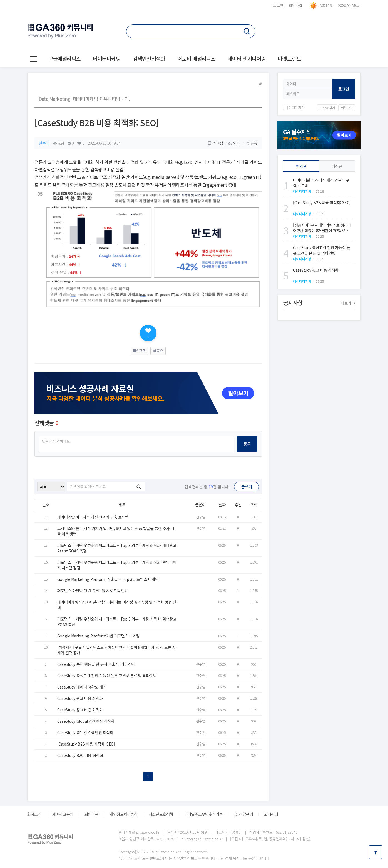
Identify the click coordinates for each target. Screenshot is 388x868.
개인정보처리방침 (124, 814)
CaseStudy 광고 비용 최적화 (80, 698)
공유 (252, 143)
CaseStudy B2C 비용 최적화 (80, 755)
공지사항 (319, 303)
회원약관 (91, 814)
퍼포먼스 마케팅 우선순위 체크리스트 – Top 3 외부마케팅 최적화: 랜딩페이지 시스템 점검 (117, 565)
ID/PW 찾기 (327, 108)
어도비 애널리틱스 (196, 58)
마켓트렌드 (289, 58)
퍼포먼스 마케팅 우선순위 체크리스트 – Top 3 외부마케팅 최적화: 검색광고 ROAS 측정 (117, 622)
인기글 (301, 166)
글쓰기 (247, 487)
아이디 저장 (294, 107)
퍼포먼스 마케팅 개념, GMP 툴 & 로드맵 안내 (93, 591)
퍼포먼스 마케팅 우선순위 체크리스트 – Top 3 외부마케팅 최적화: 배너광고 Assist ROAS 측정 (117, 548)
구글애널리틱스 (64, 58)
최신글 (337, 166)
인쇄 (234, 143)
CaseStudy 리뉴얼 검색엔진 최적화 (85, 732)
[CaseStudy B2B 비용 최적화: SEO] (86, 744)
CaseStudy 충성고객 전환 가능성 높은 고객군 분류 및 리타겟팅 (107, 676)
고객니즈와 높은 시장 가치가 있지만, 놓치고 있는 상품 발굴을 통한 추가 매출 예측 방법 (116, 531)
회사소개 (34, 814)
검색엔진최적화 (149, 58)
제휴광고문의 (63, 814)
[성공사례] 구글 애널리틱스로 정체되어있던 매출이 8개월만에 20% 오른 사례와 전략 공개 (116, 650)
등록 (247, 444)
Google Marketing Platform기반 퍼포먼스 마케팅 (99, 636)
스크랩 (215, 143)
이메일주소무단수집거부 (203, 814)
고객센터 (271, 814)
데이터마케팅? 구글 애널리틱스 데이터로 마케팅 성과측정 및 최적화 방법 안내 (117, 605)
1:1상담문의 (243, 814)
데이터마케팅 (107, 58)
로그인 (278, 5)
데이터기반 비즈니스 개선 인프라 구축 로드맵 (93, 517)
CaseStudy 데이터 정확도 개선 (82, 687)
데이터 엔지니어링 (247, 58)
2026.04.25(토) (349, 5)
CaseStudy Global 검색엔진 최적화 (86, 721)
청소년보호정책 (161, 814)
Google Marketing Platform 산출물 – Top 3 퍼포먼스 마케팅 (108, 579)
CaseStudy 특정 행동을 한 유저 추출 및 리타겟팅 (96, 664)
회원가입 (295, 5)
